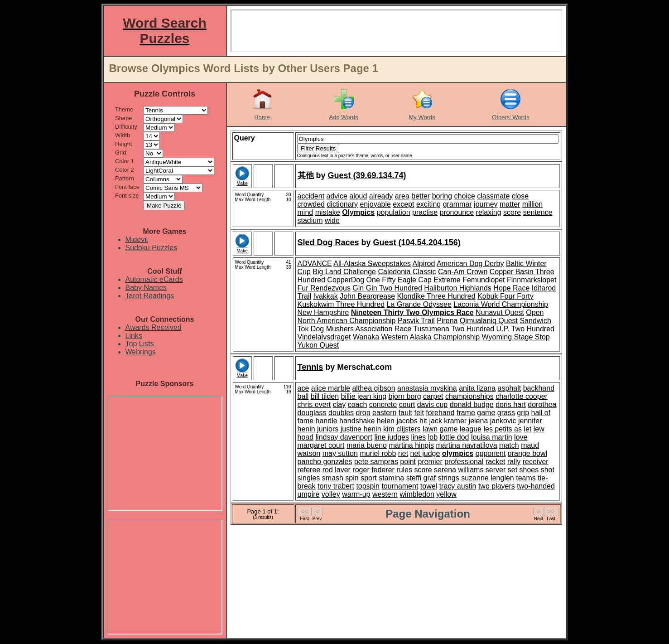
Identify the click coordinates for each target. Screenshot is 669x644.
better (421, 196)
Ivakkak (325, 296)
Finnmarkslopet (532, 280)
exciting (428, 204)
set (513, 470)
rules (404, 470)
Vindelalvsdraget (324, 337)
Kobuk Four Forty (505, 296)
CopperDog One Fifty (361, 280)
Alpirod (424, 264)
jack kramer (448, 421)
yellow (446, 494)
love (521, 437)
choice (465, 196)
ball (303, 396)
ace (303, 388)
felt (419, 413)
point (408, 462)
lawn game (440, 429)
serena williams (459, 470)
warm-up (356, 494)
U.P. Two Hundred (525, 329)
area (402, 196)
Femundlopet (484, 280)
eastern (384, 413)
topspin (368, 486)
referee (309, 470)
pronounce (457, 212)
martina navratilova (466, 445)
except (403, 204)
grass (506, 413)
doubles (341, 413)
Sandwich (535, 321)
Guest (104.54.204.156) (417, 242)
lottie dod (455, 437)
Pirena (447, 321)
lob (433, 437)
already (381, 196)
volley (331, 494)
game (486, 413)
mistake (328, 212)
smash (333, 478)
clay (339, 404)
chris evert (314, 404)
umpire (309, 494)
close (520, 196)
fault (405, 413)
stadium (310, 220)
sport (369, 478)
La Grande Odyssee (419, 304)
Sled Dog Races (328, 242)
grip (523, 413)
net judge (425, 453)
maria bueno (367, 445)
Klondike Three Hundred (436, 296)
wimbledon (417, 494)
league (471, 429)
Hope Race (511, 288)
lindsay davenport (344, 437)
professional (464, 462)
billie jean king (364, 396)
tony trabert (336, 486)
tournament (400, 486)
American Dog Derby (470, 264)
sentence (538, 212)
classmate (493, 196)
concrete (383, 404)
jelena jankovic (493, 421)
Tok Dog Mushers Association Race (355, 329)
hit (423, 421)
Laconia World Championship (501, 304)
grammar (457, 204)
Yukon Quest (318, 345)
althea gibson (373, 388)
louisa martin (492, 437)
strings (449, 478)
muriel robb (378, 453)
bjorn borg (405, 396)
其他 (306, 175)
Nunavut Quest (500, 312)
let (527, 429)
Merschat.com (364, 367)
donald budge (472, 404)
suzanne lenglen (488, 478)
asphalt (510, 388)
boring (442, 196)
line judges (392, 437)
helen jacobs (397, 421)
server (496, 470)
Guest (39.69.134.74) (367, 175)
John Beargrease (367, 296)
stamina (391, 478)
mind (306, 212)
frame (466, 413)
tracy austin (458, 486)
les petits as (502, 429)
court (407, 404)
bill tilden (325, 396)
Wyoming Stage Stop (516, 337)
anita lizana (477, 388)
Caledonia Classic (407, 272)
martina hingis (411, 445)
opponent (491, 453)
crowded (311, 204)
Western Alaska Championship (431, 337)
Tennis (310, 367)
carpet (433, 396)
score (512, 212)
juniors (328, 429)
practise (425, 212)
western (385, 494)
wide (332, 220)
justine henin (361, 429)
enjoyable (375, 204)
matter (510, 204)
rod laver (337, 470)
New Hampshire (323, 312)
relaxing (489, 212)
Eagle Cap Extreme (429, 280)
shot (548, 470)
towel (429, 486)
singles (309, 478)
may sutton (340, 453)
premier (430, 462)
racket (496, 462)
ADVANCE (315, 264)
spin (352, 478)
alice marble (331, 388)
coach (358, 404)
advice (337, 196)
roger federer (373, 470)
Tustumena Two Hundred (454, 329)
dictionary (342, 204)
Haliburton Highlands (458, 288)
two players (497, 486)
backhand (539, 388)
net (403, 453)
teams (526, 478)
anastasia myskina (427, 388)
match (509, 445)
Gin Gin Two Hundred (387, 288)
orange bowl (527, 453)
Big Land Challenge (344, 272)
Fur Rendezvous (324, 288)
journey (486, 204)
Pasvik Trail (416, 321)
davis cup (433, 404)
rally (514, 462)
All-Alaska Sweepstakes (372, 264)
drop (363, 413)
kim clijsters (402, 429)
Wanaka (366, 337)
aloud (358, 196)
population (394, 212)
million (532, 204)
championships (469, 396)
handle (327, 421)
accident (311, 196)
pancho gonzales (325, 462)
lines (418, 437)
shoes (529, 470)
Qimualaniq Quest (489, 321)
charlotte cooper (522, 396)
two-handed (536, 486)
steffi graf (421, 478)
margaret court (321, 445)
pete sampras (376, 462)
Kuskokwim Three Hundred (341, 304)
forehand (440, 413)
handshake (357, 421)
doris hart (511, 404)
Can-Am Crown (463, 272)
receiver (536, 462)
